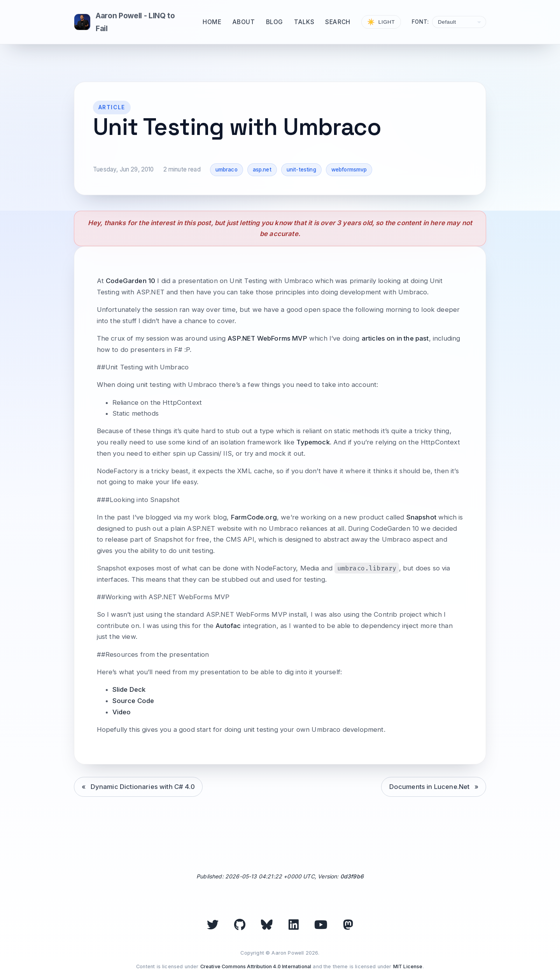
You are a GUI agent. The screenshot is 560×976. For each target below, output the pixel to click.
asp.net (262, 170)
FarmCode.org (254, 517)
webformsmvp (349, 170)
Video (122, 712)
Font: (420, 22)
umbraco (227, 170)
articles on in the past (395, 338)
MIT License (408, 966)
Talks (304, 22)
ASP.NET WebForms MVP (267, 338)
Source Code (133, 701)
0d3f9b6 (352, 876)
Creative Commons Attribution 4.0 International (256, 966)
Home (212, 22)
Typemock (313, 442)
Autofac (228, 626)
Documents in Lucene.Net (430, 787)
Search (338, 22)
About (244, 22)
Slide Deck (129, 689)
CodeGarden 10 (130, 281)
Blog (275, 22)
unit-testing (301, 170)
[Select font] (459, 22)
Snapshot (421, 517)
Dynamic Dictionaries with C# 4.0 (143, 787)
